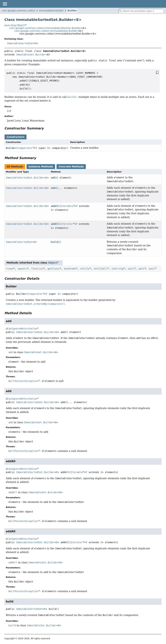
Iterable (67, 206)
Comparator (25, 148)
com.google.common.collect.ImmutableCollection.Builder (45, 28)
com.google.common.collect (19, 11)
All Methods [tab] (15, 167)
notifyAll (100, 269)
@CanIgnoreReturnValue (21, 329)
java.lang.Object (15, 25)
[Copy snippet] (154, 72)
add (53, 178)
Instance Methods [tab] (41, 167)
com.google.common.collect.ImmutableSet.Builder (46, 31)
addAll (55, 206)
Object (53, 263)
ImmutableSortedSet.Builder (25, 178)
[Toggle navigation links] (5, 4)
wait (131, 269)
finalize (37, 269)
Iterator (67, 224)
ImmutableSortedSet (51, 11)
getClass (53, 269)
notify (85, 269)
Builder (72, 11)
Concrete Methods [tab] (71, 167)
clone (9, 269)
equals (22, 269)
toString (117, 269)
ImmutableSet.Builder (31, 55)
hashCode (70, 269)
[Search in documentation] (141, 11)
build (54, 242)
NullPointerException (23, 381)
